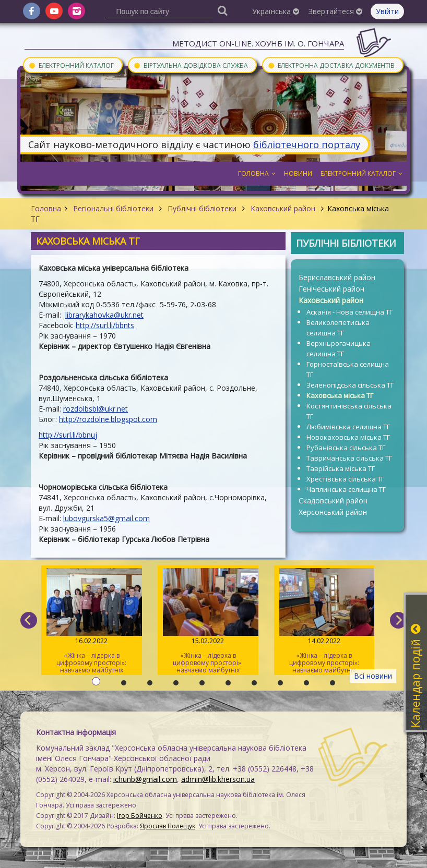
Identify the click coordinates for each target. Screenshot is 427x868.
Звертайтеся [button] (335, 11)
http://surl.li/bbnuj (68, 435)
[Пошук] (223, 10)
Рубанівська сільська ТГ (346, 448)
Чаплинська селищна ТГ (346, 489)
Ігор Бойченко (140, 816)
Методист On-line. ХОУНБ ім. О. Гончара (258, 43)
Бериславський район (337, 277)
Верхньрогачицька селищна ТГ (339, 348)
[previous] (29, 620)
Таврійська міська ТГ (341, 468)
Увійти (387, 11)
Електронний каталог (71, 65)
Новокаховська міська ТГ (348, 437)
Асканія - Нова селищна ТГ (349, 312)
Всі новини (373, 676)
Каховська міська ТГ (340, 395)
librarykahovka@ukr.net (104, 315)
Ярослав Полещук (168, 826)
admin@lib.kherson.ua (218, 779)
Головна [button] (257, 173)
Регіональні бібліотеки (113, 208)
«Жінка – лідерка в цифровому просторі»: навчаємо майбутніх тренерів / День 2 (208, 622)
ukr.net (116, 409)
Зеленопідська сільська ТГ (350, 385)
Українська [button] (276, 11)
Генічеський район (331, 289)
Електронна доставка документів (331, 65)
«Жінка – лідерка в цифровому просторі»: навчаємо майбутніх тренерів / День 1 (324, 622)
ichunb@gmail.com (145, 779)
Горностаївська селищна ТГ (348, 369)
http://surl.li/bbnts (105, 325)
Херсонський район (333, 512)
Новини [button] (298, 173)
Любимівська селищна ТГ (348, 427)
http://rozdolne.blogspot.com (108, 419)
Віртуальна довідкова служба (191, 65)
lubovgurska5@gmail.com (106, 518)
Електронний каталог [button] (361, 173)
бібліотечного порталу (307, 144)
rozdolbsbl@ (84, 409)
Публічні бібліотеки (202, 208)
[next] (398, 620)
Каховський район (283, 208)
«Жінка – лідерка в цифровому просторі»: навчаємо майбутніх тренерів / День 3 (92, 622)
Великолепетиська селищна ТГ (338, 328)
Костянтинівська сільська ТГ (349, 411)
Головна (46, 208)
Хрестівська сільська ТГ (345, 479)
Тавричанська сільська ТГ (349, 458)
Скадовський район (333, 501)
